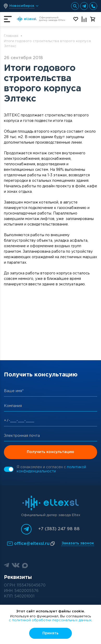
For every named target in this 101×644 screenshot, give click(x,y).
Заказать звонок (78, 543)
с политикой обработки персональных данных (50, 620)
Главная (11, 36)
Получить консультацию (51, 452)
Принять (51, 633)
